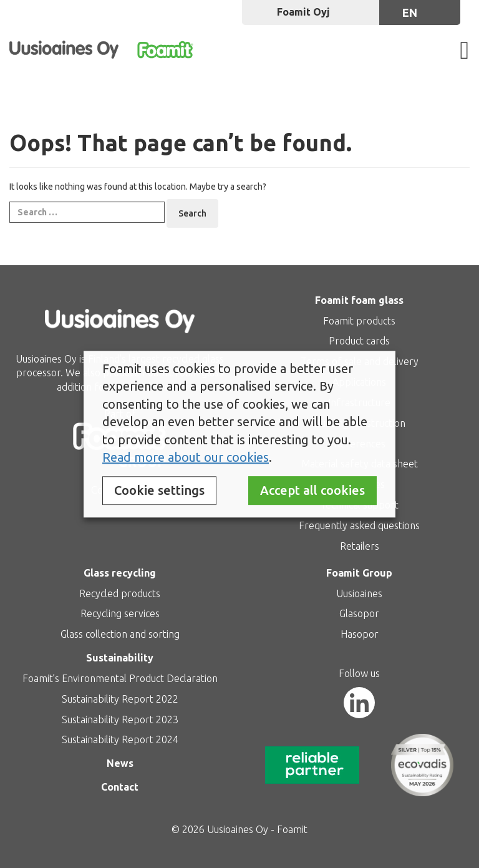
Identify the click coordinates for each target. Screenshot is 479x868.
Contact (120, 787)
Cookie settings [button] (159, 490)
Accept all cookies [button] (312, 490)
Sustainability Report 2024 (120, 739)
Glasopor (359, 613)
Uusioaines (359, 593)
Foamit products (359, 321)
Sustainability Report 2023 (120, 719)
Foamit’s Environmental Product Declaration (120, 678)
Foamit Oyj (303, 12)
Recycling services (120, 613)
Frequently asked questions (359, 525)
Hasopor (360, 634)
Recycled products (120, 593)
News (120, 763)
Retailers (360, 546)
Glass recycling (120, 573)
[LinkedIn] (359, 703)
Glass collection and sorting (120, 634)
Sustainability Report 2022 (120, 699)
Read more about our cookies (186, 458)
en (410, 12)
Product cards (359, 341)
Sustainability (120, 658)
